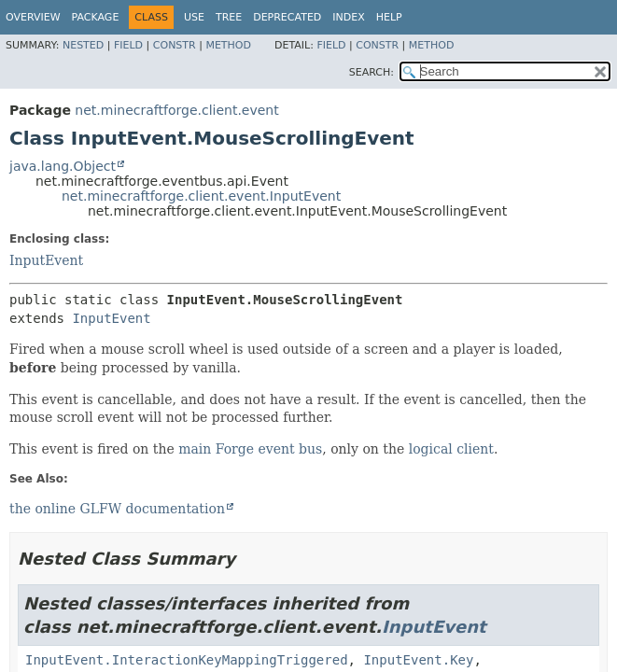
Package (96, 17)
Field (128, 45)
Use (194, 17)
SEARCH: (372, 72)
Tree (229, 17)
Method (228, 45)
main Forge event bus (250, 449)
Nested (83, 45)
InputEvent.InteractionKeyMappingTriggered (187, 660)
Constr (175, 45)
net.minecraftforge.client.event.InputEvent (201, 196)
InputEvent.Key (418, 660)
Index (348, 17)
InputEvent (46, 260)
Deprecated (287, 17)
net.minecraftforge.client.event (176, 110)
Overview (33, 17)
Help (389, 17)
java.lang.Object (63, 166)
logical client (451, 449)
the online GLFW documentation (117, 509)
